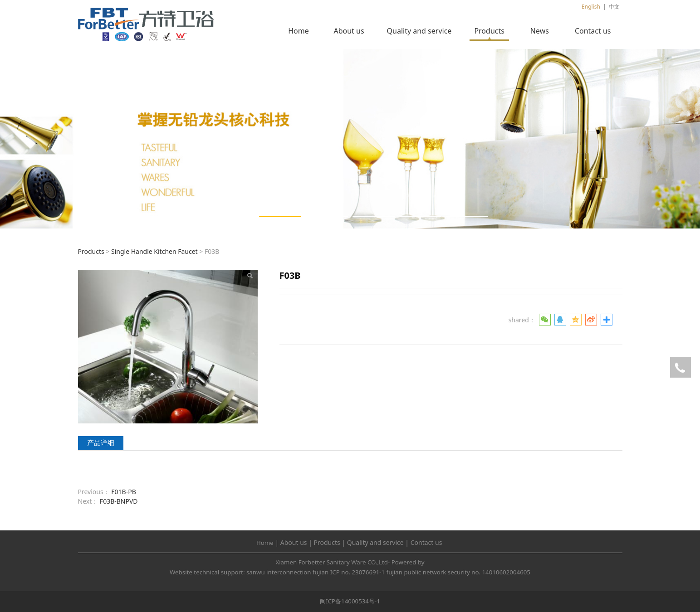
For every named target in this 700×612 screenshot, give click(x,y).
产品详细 (101, 443)
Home (299, 31)
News (540, 31)
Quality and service (419, 31)
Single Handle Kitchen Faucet (154, 251)
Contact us (593, 31)
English (591, 7)
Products (489, 31)
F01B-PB (123, 492)
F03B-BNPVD (119, 501)
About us (349, 31)
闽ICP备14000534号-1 (350, 601)
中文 (614, 7)
